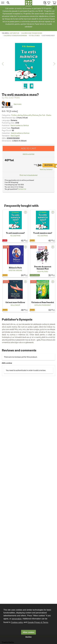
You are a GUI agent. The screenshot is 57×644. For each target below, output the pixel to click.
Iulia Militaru (43, 271)
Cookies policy (17, 622)
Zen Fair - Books (45, 115)
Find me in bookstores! (29, 175)
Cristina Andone (15, 270)
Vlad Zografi (15, 136)
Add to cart (29, 148)
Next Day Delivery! (46, 169)
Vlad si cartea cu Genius (20, 125)
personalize (17, 619)
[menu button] (3, 3)
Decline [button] (28, 637)
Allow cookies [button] (29, 632)
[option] (28, 62)
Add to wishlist (29, 154)
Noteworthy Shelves (31, 115)
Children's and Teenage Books (32, 33)
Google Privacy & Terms (38, 622)
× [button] (54, 8)
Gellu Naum (15, 305)
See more (12, 104)
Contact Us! (22, 189)
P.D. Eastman (12, 98)
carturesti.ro (14, 33)
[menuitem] (44, 3)
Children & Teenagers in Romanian (15, 36)
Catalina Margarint (43, 305)
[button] (15, 3)
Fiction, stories (34, 36)
